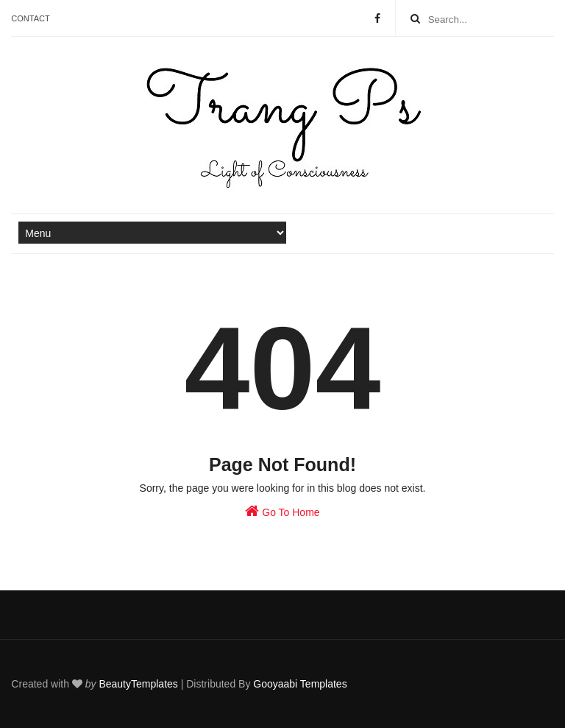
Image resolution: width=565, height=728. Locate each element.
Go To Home (282, 511)
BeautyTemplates (138, 684)
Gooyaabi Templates (300, 684)
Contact (30, 18)
